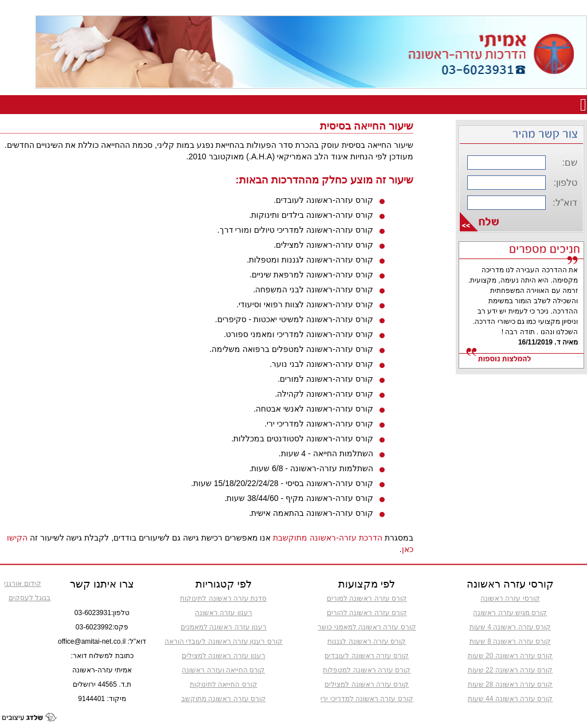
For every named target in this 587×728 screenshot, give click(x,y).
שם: (570, 163)
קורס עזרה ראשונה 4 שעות (510, 627)
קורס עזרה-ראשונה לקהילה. (324, 394)
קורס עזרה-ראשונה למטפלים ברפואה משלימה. (291, 349)
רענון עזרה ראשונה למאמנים (224, 627)
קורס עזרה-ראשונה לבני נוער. (321, 364)
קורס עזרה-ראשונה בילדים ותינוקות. (311, 215)
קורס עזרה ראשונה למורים (367, 598)
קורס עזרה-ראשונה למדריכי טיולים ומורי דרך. (295, 230)
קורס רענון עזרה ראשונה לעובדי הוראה (224, 641)
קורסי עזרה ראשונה (510, 598)
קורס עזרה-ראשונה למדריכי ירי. (318, 424)
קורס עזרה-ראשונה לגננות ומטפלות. (310, 260)
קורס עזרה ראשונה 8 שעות (510, 641)
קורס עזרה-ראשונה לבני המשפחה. (313, 289)
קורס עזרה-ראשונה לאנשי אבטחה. (313, 409)
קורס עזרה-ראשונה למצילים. (323, 245)
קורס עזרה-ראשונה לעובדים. (323, 200)
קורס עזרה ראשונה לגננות (367, 641)
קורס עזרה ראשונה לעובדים (367, 656)
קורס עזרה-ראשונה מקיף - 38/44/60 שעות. (299, 498)
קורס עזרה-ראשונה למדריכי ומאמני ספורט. (299, 334)
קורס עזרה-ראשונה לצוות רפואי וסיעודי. (305, 304)
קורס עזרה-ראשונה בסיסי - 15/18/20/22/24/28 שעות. (282, 483)
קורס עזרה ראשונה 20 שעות (510, 656)
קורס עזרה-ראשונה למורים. (325, 379)
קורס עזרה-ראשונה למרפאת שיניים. (311, 275)
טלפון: (566, 183)
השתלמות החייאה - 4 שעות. (326, 453)
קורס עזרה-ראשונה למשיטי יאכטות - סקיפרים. (294, 319)
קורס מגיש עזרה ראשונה (510, 613)
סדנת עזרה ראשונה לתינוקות (223, 598)
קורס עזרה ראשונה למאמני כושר (367, 627)
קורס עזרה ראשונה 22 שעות (510, 670)
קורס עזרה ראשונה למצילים (367, 684)
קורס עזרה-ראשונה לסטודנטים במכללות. (302, 439)
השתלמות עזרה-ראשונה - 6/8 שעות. (311, 468)
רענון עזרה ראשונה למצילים (224, 656)
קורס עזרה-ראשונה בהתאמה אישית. (311, 513)
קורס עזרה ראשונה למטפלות (367, 670)
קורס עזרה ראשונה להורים (367, 613)
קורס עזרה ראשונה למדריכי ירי (367, 699)
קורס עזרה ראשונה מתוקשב (224, 699)
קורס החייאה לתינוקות (224, 684)
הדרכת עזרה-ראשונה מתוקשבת (327, 538)
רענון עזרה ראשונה (224, 613)
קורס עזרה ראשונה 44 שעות (510, 699)
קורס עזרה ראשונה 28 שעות (510, 684)
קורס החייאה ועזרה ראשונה (223, 670)
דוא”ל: (565, 203)
